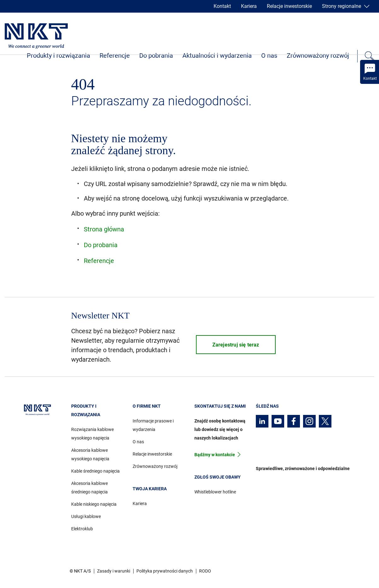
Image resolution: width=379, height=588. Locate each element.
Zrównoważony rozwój (318, 55)
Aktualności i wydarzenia (217, 55)
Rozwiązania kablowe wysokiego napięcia (92, 434)
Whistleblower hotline (215, 492)
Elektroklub (82, 529)
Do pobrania (156, 55)
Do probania (101, 245)
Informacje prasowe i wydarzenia (153, 425)
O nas (269, 55)
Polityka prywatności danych (165, 571)
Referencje (115, 55)
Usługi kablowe (86, 516)
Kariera (249, 6)
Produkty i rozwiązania (58, 55)
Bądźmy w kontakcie (215, 455)
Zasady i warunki (114, 571)
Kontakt (222, 6)
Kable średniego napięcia (95, 471)
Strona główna (104, 229)
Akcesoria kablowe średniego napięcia (89, 488)
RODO (205, 571)
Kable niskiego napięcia (94, 504)
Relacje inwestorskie (289, 6)
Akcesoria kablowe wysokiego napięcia (90, 454)
